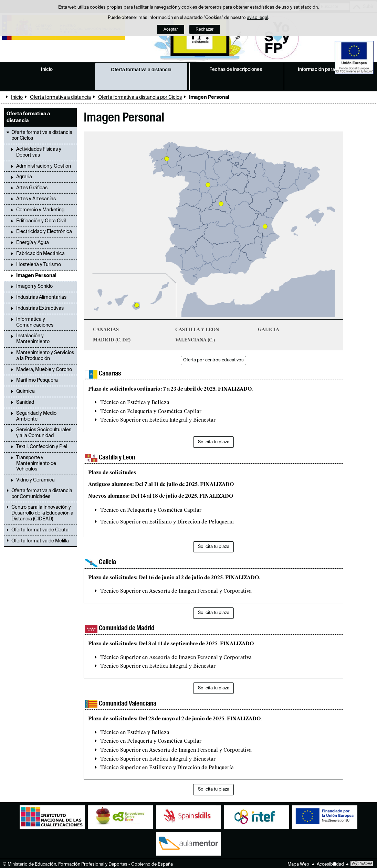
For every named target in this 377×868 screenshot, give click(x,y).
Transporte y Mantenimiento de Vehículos (36, 464)
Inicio (47, 70)
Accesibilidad (330, 864)
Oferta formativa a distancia (141, 70)
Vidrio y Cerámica (35, 480)
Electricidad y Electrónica (44, 232)
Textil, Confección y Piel (42, 447)
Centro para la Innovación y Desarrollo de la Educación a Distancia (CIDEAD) (42, 513)
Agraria (24, 177)
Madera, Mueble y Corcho (44, 370)
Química (25, 391)
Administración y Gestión (44, 166)
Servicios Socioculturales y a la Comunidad (44, 433)
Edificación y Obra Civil (41, 221)
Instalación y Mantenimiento (33, 339)
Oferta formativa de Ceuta (40, 530)
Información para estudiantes (330, 70)
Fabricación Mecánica (40, 254)
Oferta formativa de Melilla (40, 541)
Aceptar (171, 29)
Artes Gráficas (32, 188)
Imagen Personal (36, 276)
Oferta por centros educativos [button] (213, 360)
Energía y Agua (33, 243)
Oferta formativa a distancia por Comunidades (42, 494)
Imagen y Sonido (34, 286)
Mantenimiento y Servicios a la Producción (45, 356)
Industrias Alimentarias (41, 297)
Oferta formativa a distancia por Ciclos (140, 97)
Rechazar (205, 29)
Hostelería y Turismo (39, 265)
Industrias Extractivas (40, 308)
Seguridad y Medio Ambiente (36, 416)
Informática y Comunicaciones (35, 322)
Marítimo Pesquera (37, 380)
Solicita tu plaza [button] (214, 442)
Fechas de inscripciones (236, 70)
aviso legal (258, 18)
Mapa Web (298, 864)
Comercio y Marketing (40, 210)
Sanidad (25, 402)
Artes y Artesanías (36, 199)
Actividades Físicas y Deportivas (39, 152)
